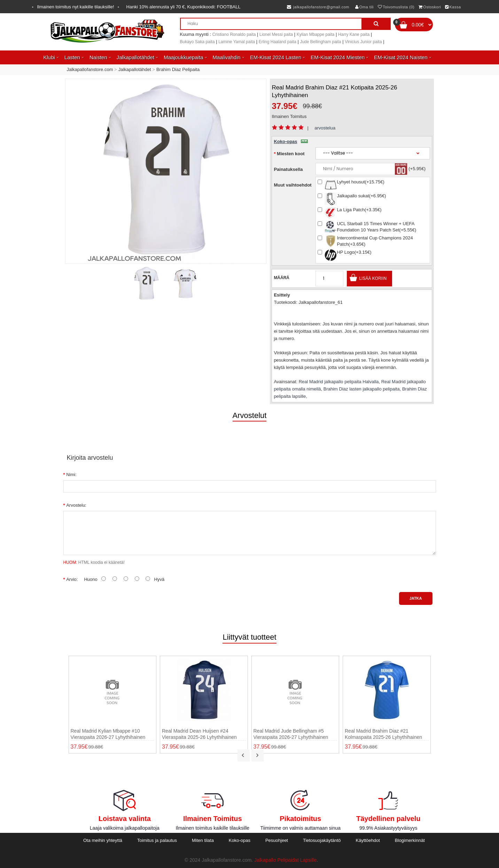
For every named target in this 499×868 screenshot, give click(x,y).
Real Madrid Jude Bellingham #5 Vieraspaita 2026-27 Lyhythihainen (291, 734)
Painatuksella (288, 169)
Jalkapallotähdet (135, 69)
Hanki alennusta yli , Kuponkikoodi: (184, 7)
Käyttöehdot (368, 840)
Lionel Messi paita (276, 34)
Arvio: (72, 579)
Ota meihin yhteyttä (103, 840)
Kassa (453, 7)
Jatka (416, 598)
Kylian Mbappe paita (316, 34)
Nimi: (71, 475)
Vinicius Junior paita (363, 42)
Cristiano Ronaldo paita (234, 34)
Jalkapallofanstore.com (90, 69)
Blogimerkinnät (410, 840)
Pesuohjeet (277, 840)
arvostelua (325, 128)
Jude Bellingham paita (320, 42)
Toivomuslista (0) (396, 7)
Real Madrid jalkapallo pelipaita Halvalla (339, 382)
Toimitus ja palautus (157, 840)
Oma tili (364, 7)
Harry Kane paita (354, 34)
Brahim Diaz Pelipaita (178, 69)
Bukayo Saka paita (197, 42)
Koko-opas (291, 141)
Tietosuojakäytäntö (322, 840)
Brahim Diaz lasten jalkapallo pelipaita (362, 389)
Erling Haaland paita (278, 42)
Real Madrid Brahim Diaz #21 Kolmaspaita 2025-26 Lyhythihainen (383, 734)
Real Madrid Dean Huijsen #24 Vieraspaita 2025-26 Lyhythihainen (199, 734)
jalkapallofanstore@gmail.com (318, 7)
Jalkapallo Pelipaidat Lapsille (285, 860)
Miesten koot (291, 154)
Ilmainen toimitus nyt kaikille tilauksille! (76, 7)
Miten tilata (203, 840)
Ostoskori (430, 7)
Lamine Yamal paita (237, 42)
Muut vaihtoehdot (293, 185)
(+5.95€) (417, 169)
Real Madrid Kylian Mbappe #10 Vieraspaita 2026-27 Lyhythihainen (108, 734)
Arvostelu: (76, 505)
